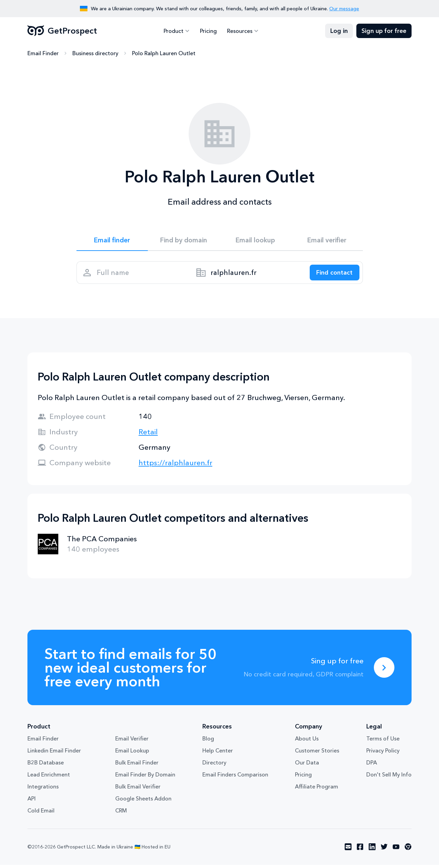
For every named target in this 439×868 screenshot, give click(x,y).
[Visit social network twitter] (384, 850)
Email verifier (327, 241)
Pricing (208, 31)
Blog (208, 742)
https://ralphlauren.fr (175, 466)
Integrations (43, 790)
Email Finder (43, 53)
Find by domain (184, 241)
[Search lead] (333, 275)
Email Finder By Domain (145, 778)
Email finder (112, 241)
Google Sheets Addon (143, 802)
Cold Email (41, 814)
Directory (214, 766)
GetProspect (62, 31)
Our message (344, 9)
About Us (307, 742)
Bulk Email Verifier (138, 790)
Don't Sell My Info (389, 778)
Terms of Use (383, 742)
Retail (148, 435)
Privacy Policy (383, 754)
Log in (339, 31)
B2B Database (46, 766)
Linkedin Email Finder (54, 754)
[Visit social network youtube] (396, 850)
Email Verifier (132, 742)
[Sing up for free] (384, 671)
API (32, 802)
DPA (372, 766)
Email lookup (255, 241)
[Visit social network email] (348, 850)
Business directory (95, 53)
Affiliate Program (317, 790)
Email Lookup (132, 754)
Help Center (218, 754)
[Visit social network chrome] (408, 850)
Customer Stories (317, 754)
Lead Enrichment (49, 778)
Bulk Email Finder (137, 766)
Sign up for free (384, 31)
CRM (121, 814)
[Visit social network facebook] (360, 850)
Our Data (307, 766)
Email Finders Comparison (235, 778)
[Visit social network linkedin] (372, 850)
